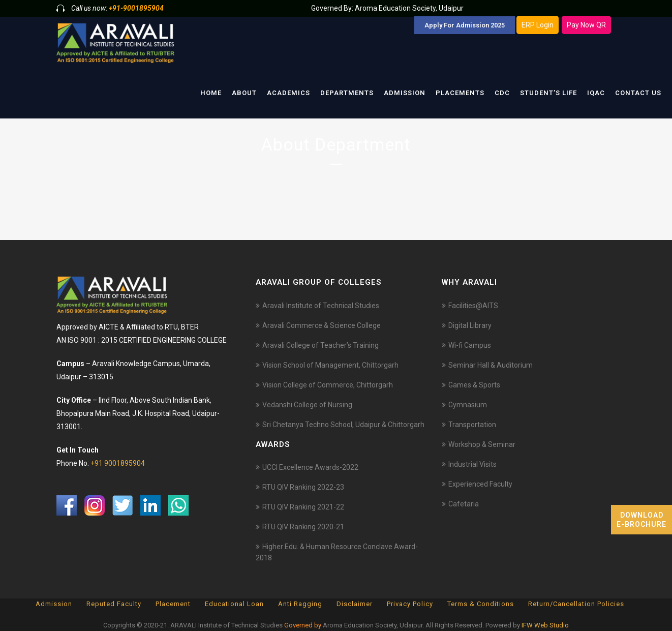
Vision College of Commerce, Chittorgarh (328, 385)
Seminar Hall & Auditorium (491, 365)
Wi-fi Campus (470, 345)
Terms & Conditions (481, 604)
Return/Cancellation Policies (576, 604)
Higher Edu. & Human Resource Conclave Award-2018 (337, 552)
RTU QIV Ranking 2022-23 (303, 487)
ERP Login (538, 25)
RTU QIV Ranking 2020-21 (303, 527)
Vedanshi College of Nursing (307, 405)
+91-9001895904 (136, 8)
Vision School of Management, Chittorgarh (330, 365)
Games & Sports (474, 385)
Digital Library (470, 325)
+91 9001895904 (118, 463)
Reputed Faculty (114, 604)
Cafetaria (464, 504)
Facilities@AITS (473, 306)
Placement (173, 604)
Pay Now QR (586, 25)
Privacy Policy (410, 604)
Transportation (472, 425)
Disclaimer (355, 604)
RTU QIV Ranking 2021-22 (303, 507)
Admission (54, 604)
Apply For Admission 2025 (465, 25)
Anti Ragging (300, 604)
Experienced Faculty (480, 484)
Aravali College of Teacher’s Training (320, 345)
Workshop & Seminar (482, 444)
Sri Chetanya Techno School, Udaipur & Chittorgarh (343, 425)
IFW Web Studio (545, 625)
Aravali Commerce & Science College (322, 325)
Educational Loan (234, 604)
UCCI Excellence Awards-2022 (310, 467)
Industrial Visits (472, 464)
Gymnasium (468, 405)
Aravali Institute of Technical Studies (321, 306)
